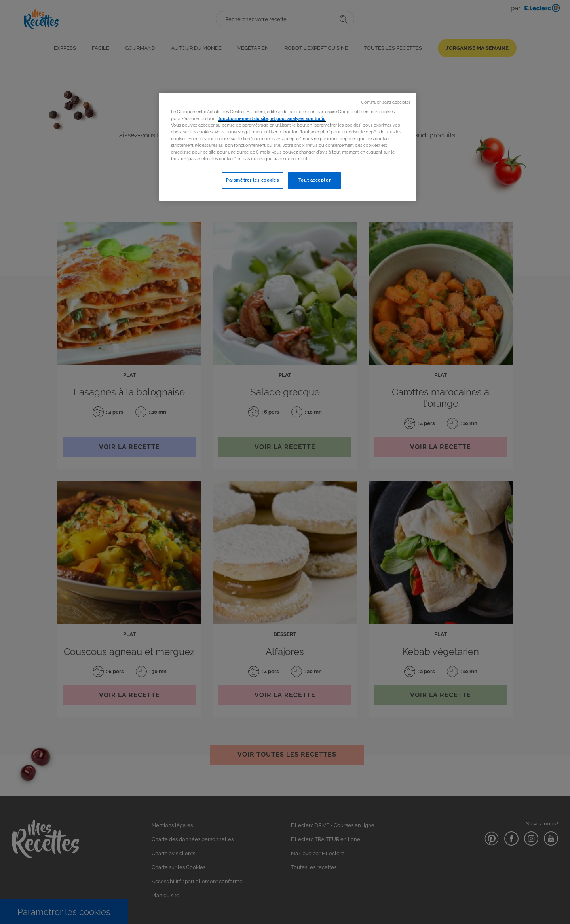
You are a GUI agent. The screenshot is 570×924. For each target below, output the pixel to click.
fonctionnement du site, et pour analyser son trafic (272, 118)
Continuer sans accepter (386, 102)
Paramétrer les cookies (253, 180)
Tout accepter (314, 180)
